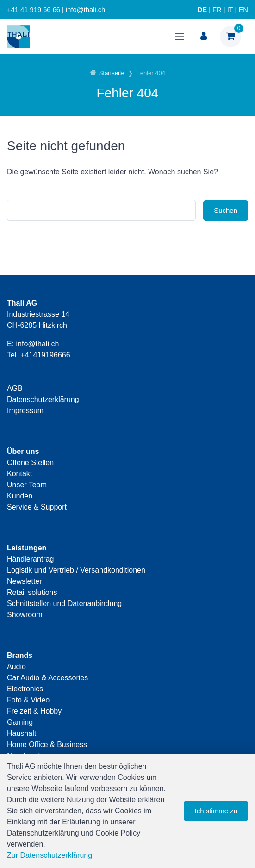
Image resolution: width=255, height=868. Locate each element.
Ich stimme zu (216, 811)
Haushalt (22, 733)
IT (230, 10)
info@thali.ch (38, 344)
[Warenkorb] (230, 37)
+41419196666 (45, 355)
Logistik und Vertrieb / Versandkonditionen (76, 570)
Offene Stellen (30, 463)
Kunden (20, 496)
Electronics (25, 689)
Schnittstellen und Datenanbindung (64, 603)
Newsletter (25, 581)
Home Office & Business (47, 744)
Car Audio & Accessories (47, 678)
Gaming (20, 722)
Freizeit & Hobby (34, 711)
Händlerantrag (30, 559)
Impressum (25, 411)
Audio (16, 667)
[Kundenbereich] (204, 37)
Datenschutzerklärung (43, 399)
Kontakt (19, 474)
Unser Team (27, 485)
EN (243, 10)
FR (217, 10)
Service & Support (37, 507)
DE (202, 10)
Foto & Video (28, 700)
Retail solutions (32, 592)
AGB (15, 388)
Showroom (25, 615)
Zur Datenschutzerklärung (50, 855)
